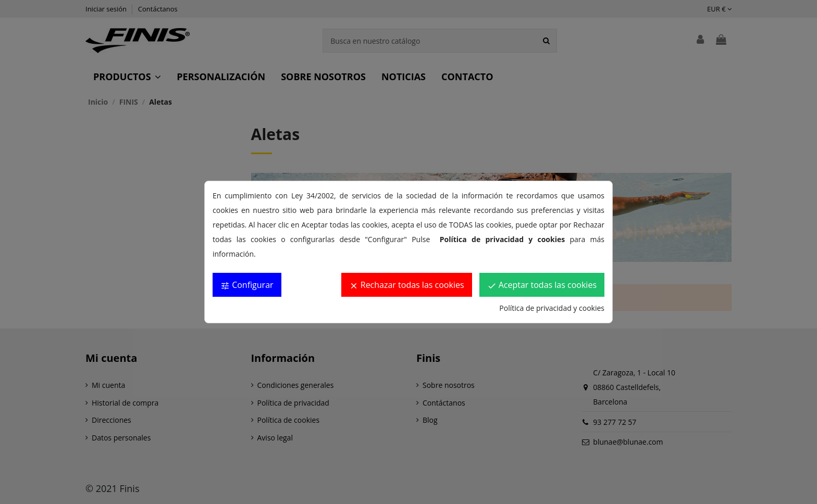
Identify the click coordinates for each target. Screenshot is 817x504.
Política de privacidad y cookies (552, 308)
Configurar (247, 285)
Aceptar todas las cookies (542, 285)
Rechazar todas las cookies (407, 285)
